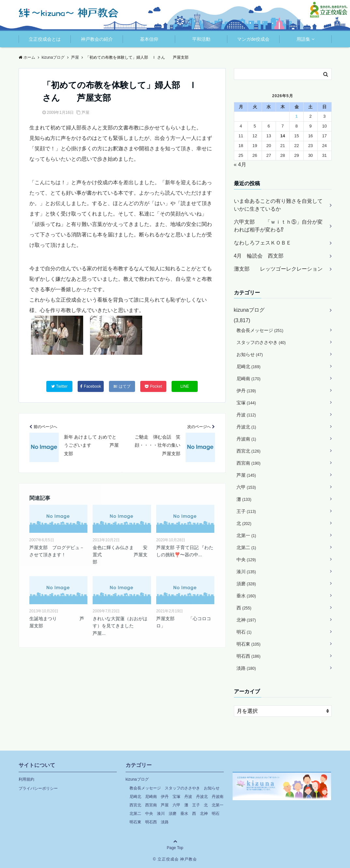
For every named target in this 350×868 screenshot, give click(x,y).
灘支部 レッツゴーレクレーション (278, 269)
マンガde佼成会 (253, 39)
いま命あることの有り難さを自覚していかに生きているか (278, 205)
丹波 (246, 415)
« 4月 (240, 165)
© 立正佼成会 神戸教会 (175, 859)
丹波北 (246, 427)
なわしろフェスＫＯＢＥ (263, 243)
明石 (244, 632)
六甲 (246, 487)
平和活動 (201, 39)
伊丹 (246, 391)
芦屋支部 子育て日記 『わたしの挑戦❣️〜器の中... (185, 551)
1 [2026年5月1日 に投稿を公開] (297, 116)
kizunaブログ (249, 310)
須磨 (246, 584)
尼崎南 (249, 379)
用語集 (303, 39)
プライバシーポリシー (38, 788)
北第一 (246, 535)
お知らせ (250, 354)
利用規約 (26, 779)
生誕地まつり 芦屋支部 (57, 622)
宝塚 (246, 403)
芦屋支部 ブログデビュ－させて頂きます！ (57, 551)
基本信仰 (149, 39)
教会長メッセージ (260, 330)
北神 (246, 620)
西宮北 (249, 451)
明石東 (249, 644)
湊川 (246, 572)
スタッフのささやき (261, 342)
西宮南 (249, 463)
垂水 (246, 596)
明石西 (249, 656)
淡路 (246, 668)
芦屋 (85, 112)
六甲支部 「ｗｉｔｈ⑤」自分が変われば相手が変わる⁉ (278, 226)
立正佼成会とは (45, 39)
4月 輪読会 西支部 (259, 256)
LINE (185, 386)
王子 (246, 511)
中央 (246, 560)
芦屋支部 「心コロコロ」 (184, 622)
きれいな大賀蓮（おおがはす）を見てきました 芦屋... (122, 626)
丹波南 (246, 439)
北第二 (246, 547)
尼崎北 (249, 367)
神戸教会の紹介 (97, 39)
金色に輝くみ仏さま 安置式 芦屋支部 (120, 555)
